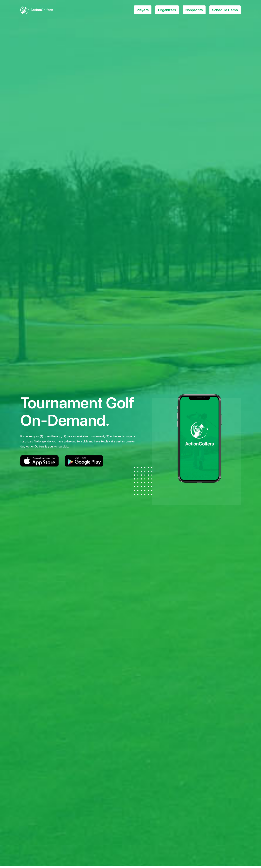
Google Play (84, 461)
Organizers (167, 10)
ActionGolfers (42, 10)
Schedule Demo (225, 10)
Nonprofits (194, 10)
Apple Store (39, 461)
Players (143, 10)
